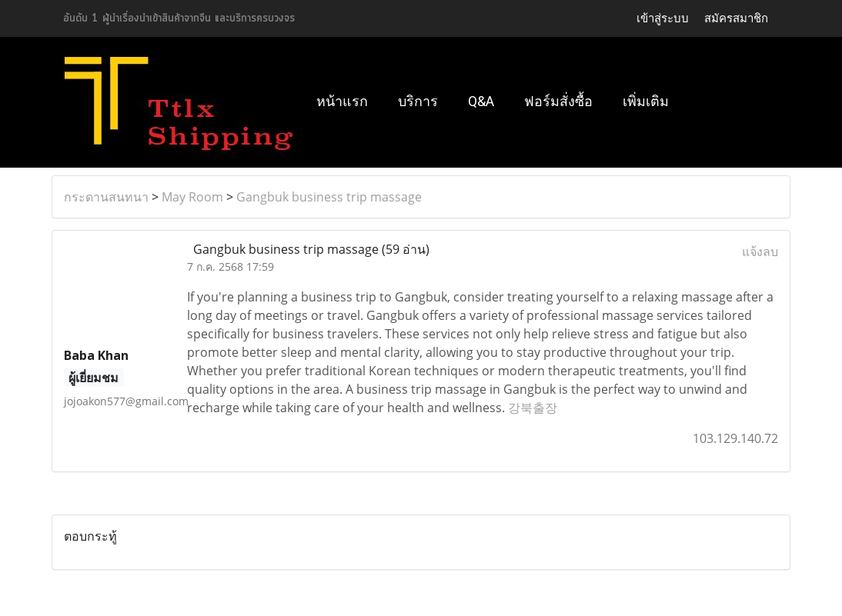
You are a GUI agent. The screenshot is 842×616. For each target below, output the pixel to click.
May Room (192, 197)
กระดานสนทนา (106, 197)
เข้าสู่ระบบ (663, 18)
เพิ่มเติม (646, 101)
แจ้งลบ (760, 251)
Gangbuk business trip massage (329, 197)
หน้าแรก (342, 101)
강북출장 (533, 408)
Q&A (481, 101)
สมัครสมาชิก (736, 18)
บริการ (418, 101)
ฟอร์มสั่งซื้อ (558, 101)
